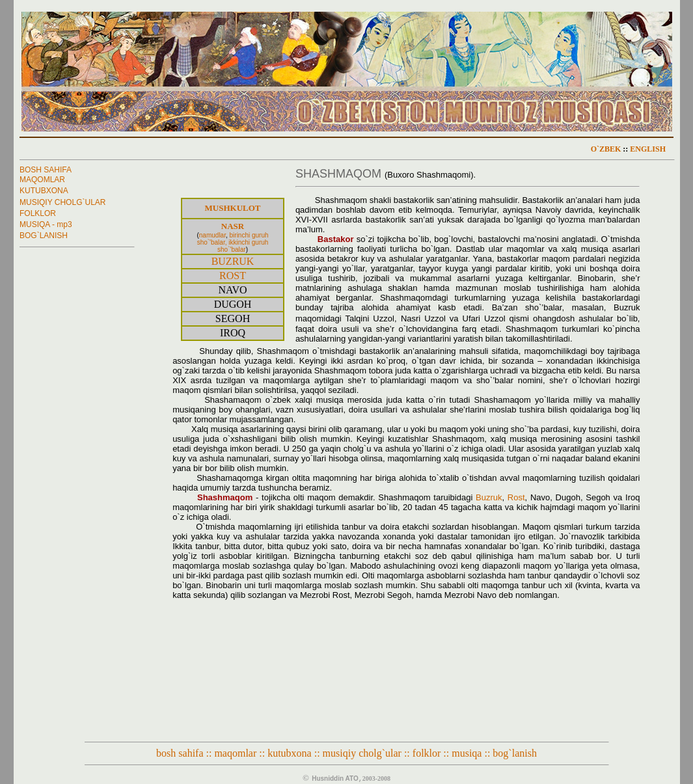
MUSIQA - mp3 (46, 224)
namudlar (212, 235)
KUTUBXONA (44, 191)
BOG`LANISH (44, 236)
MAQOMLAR (42, 180)
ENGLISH (648, 149)
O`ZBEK (606, 149)
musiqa (467, 753)
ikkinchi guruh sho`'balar (243, 246)
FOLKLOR (38, 213)
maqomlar (235, 753)
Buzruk (489, 497)
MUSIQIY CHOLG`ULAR (62, 202)
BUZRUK (233, 261)
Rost (516, 497)
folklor (427, 753)
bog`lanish (515, 753)
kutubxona (290, 753)
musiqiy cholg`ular (363, 753)
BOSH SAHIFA (46, 170)
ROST (233, 276)
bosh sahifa (181, 753)
